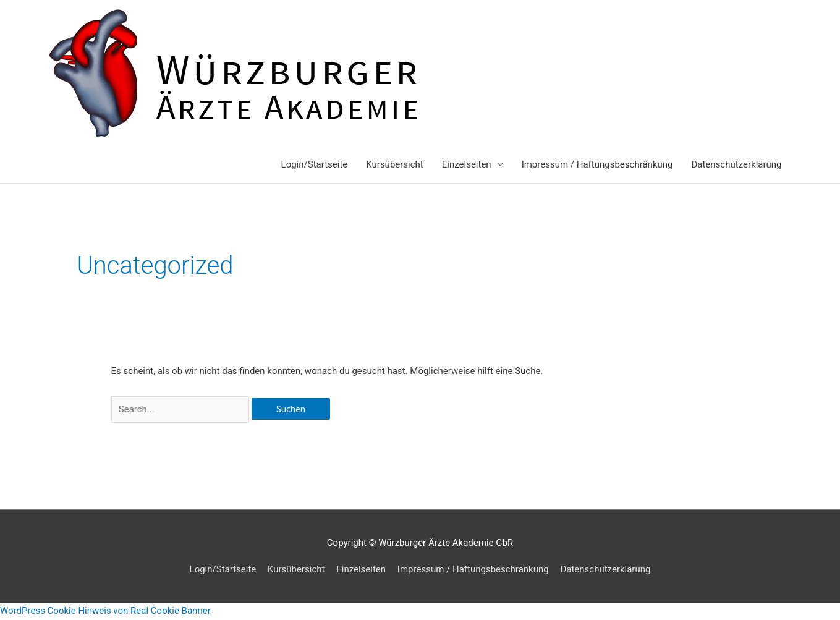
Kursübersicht (394, 164)
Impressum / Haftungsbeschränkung (597, 164)
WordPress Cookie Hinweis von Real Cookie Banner (105, 611)
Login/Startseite (315, 164)
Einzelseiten (467, 164)
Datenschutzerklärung (736, 164)
